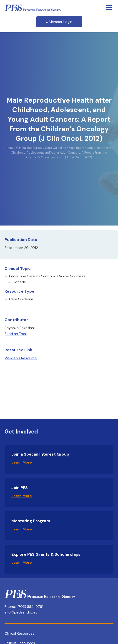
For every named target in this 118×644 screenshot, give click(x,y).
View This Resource (21, 358)
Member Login (59, 22)
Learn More (22, 462)
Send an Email (16, 334)
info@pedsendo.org (21, 612)
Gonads (19, 282)
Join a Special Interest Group (40, 454)
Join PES (20, 488)
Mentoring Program (31, 521)
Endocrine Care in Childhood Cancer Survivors (47, 276)
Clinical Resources (19, 633)
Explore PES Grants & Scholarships (46, 554)
